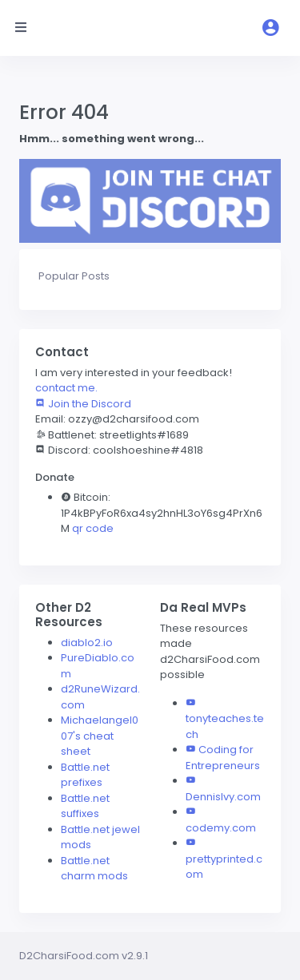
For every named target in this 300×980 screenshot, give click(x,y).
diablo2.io (87, 643)
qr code (93, 528)
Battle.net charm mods (94, 869)
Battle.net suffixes (85, 806)
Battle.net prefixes (85, 775)
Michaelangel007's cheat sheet (100, 736)
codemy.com (221, 828)
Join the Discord (83, 404)
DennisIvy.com (223, 797)
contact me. (66, 388)
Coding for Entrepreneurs (223, 758)
